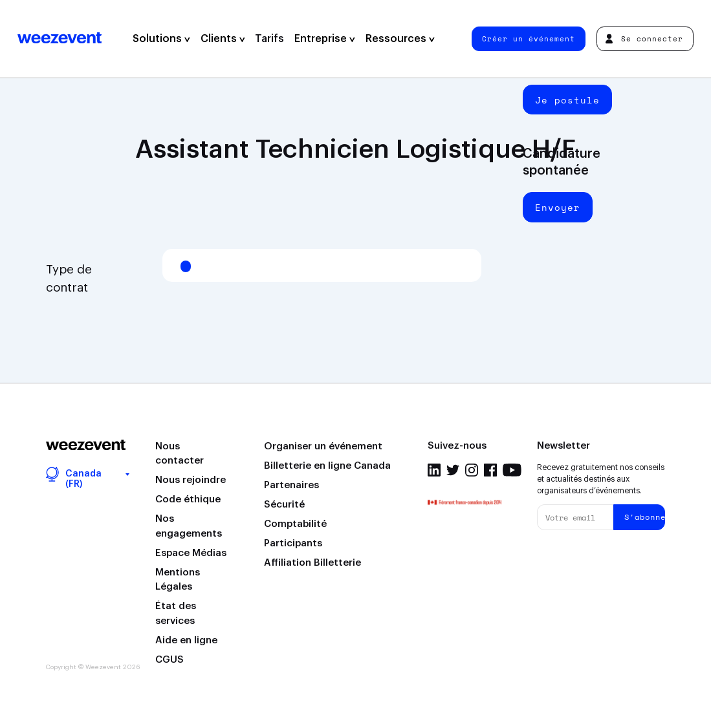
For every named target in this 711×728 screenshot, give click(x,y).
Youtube (512, 470)
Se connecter (644, 38)
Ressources (400, 39)
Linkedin (434, 470)
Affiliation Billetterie (312, 563)
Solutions (161, 39)
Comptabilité (295, 524)
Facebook (490, 470)
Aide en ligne (186, 640)
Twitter (453, 470)
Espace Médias (191, 553)
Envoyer (558, 207)
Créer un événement (529, 38)
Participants (293, 543)
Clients (223, 39)
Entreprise (325, 39)
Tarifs (269, 39)
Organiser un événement (323, 446)
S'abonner (645, 517)
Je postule (567, 100)
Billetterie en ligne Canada (327, 466)
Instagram (472, 470)
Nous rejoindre (191, 480)
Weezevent (60, 39)
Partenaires (291, 485)
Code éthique (188, 499)
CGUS (170, 660)
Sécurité (284, 505)
